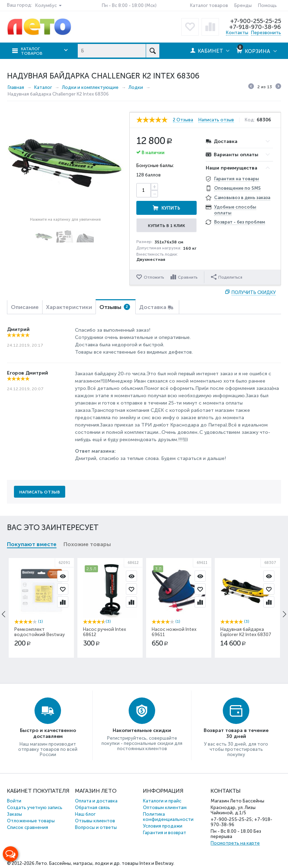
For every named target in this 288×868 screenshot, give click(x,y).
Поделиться (227, 277)
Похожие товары (87, 544)
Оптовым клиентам (165, 807)
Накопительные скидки (142, 730)
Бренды (243, 5)
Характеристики (69, 307)
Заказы (14, 814)
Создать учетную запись (35, 807)
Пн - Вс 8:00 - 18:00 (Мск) (129, 5)
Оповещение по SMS (237, 188)
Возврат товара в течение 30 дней (236, 733)
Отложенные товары (31, 821)
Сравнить (188, 277)
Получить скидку (254, 292)
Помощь (267, 5)
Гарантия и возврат (165, 833)
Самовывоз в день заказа (242, 198)
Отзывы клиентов (95, 821)
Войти (14, 801)
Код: (250, 120)
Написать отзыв (216, 120)
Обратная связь (93, 807)
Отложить (154, 277)
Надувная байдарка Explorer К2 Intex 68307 (246, 632)
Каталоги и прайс (162, 801)
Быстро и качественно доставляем (48, 733)
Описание (25, 307)
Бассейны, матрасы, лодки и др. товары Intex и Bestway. (112, 863)
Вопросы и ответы (96, 827)
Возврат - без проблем (240, 222)
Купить (171, 208)
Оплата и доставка (96, 801)
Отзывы (115, 307)
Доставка (153, 307)
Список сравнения (28, 827)
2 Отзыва (183, 120)
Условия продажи (163, 826)
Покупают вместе (32, 544)
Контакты (237, 33)
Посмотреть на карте (235, 843)
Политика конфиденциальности (168, 817)
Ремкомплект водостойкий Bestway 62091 (40, 635)
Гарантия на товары (237, 179)
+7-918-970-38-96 (255, 27)
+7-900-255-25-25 (256, 21)
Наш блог (85, 814)
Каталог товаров (209, 5)
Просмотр (63, 576)
